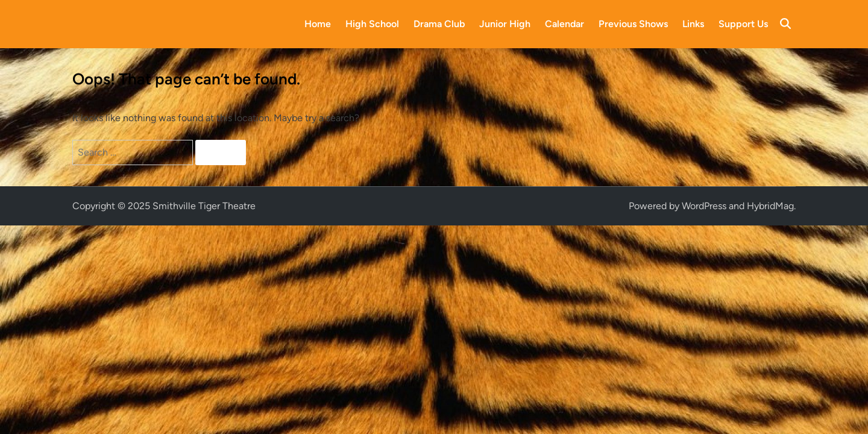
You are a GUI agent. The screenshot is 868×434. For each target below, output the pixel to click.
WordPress (704, 206)
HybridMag (770, 206)
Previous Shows (633, 24)
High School (372, 24)
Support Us (743, 24)
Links (693, 24)
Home (318, 24)
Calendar (565, 24)
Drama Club (439, 24)
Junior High (505, 24)
